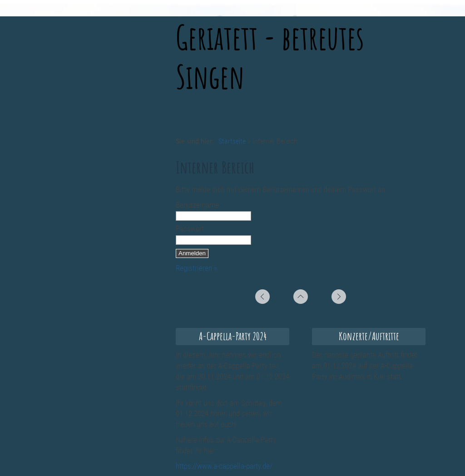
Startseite (232, 141)
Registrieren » (196, 268)
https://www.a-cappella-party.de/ (224, 466)
